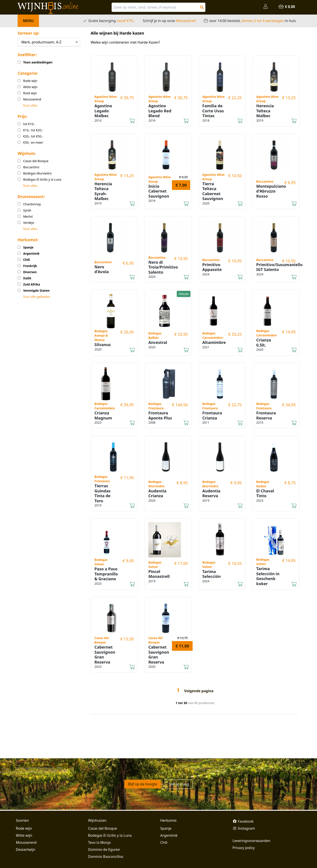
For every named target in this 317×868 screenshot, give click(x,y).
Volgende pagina (199, 691)
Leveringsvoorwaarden (251, 841)
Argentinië (169, 835)
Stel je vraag (179, 784)
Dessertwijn (26, 849)
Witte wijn (24, 835)
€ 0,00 (287, 7)
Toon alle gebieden (37, 297)
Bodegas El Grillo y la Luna (110, 835)
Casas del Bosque (102, 828)
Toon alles (30, 105)
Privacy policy (244, 848)
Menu (28, 21)
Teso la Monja (99, 842)
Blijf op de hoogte (143, 784)
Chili (164, 842)
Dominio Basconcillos (106, 857)
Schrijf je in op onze (169, 21)
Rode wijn (24, 828)
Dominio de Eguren (104, 849)
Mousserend (26, 842)
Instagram (244, 828)
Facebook (243, 821)
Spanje (166, 828)
